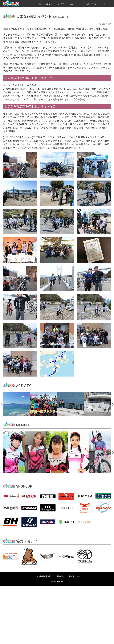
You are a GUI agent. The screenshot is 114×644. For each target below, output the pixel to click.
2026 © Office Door (57, 582)
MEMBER (23, 425)
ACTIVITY (24, 386)
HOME (39, 4)
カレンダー (50, 4)
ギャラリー (62, 4)
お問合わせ (60, 576)
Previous (2, 404)
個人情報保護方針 (44, 576)
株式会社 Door (75, 576)
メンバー (74, 4)
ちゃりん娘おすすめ (89, 4)
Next (112, 404)
